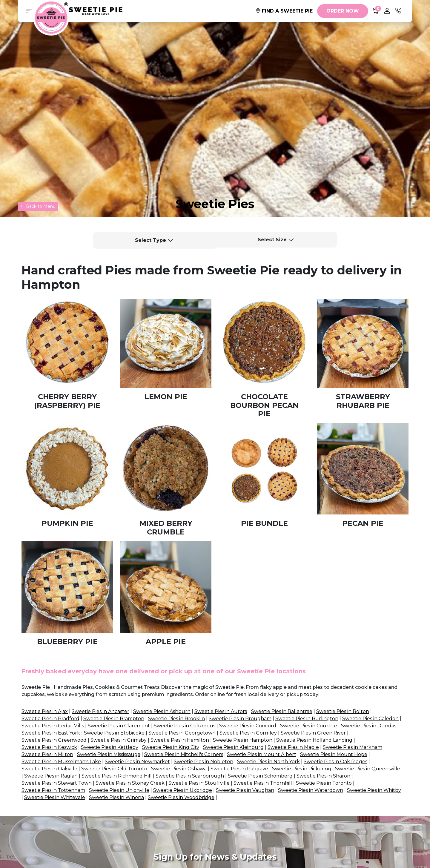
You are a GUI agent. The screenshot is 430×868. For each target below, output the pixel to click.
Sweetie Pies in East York (51, 733)
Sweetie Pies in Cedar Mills (53, 726)
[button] (29, 11)
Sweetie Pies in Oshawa (179, 769)
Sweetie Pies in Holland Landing (314, 740)
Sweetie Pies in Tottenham (53, 790)
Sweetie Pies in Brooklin (176, 719)
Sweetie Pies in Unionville (119, 790)
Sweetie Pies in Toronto (324, 783)
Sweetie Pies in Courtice (309, 726)
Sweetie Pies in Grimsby (119, 740)
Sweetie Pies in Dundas (369, 726)
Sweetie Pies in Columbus (185, 726)
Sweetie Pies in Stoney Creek (130, 783)
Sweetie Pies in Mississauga (109, 754)
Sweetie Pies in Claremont (119, 726)
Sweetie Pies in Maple (293, 747)
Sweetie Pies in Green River (313, 733)
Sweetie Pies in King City (171, 747)
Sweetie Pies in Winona (116, 797)
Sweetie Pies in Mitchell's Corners (184, 754)
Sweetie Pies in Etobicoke (114, 733)
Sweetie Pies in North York (268, 762)
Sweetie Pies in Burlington (307, 719)
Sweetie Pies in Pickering (302, 769)
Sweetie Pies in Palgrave (239, 769)
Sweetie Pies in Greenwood (54, 740)
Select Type (150, 240)
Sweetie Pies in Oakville (49, 769)
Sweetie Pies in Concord (248, 726)
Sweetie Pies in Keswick (49, 747)
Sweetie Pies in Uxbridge (183, 790)
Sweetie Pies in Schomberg (260, 776)
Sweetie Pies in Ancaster (100, 711)
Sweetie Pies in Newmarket (137, 762)
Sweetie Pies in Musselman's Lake (61, 762)
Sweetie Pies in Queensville (368, 769)
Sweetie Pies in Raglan (51, 776)
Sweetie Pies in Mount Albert (262, 754)
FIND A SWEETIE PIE (284, 11)
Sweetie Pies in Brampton (114, 719)
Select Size (272, 240)
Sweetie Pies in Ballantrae (282, 711)
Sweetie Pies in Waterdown (311, 790)
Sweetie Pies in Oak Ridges (335, 762)
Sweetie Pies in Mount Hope (334, 754)
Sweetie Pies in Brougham (240, 719)
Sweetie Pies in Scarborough (190, 776)
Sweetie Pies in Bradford (50, 719)
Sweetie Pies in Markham (353, 747)
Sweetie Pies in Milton (47, 754)
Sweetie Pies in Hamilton (180, 740)
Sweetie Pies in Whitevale (55, 797)
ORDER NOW (343, 11)
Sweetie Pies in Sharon (323, 776)
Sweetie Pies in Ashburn (162, 711)
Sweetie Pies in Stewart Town (57, 783)
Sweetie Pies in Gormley (248, 733)
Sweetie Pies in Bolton (343, 711)
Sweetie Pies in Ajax (45, 711)
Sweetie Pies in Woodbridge (181, 797)
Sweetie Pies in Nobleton (204, 762)
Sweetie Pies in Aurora (221, 711)
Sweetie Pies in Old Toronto (114, 769)
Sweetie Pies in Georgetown (182, 733)
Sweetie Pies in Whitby (374, 790)
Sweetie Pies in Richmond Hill (117, 776)
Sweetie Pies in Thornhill (263, 783)
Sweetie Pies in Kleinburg (233, 747)
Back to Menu (38, 206)
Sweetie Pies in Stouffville (199, 783)
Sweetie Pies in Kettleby (110, 747)
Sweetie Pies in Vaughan (245, 790)
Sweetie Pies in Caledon (370, 719)
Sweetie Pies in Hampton (243, 740)
